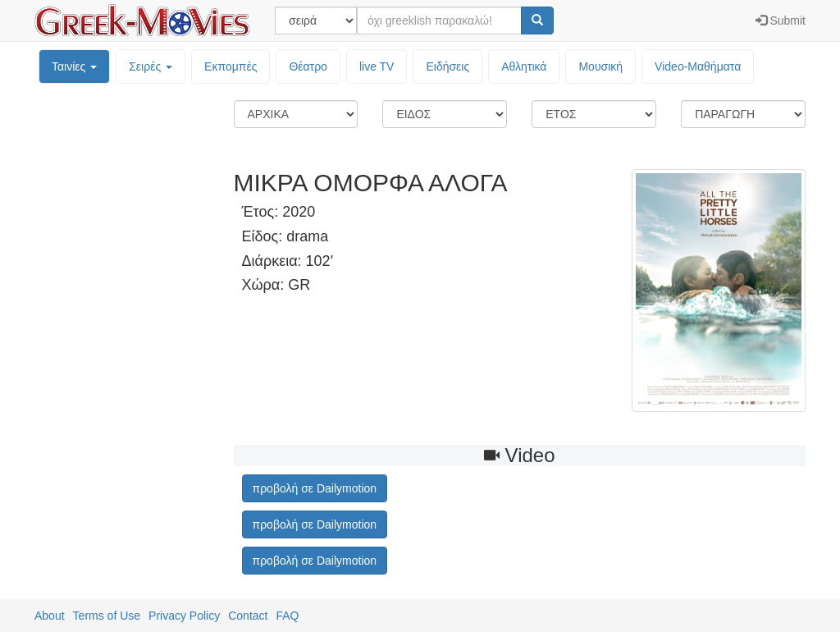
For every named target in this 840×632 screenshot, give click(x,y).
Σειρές (151, 66)
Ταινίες (74, 66)
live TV (377, 66)
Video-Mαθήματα (698, 66)
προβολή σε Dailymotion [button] (315, 488)
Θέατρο (308, 66)
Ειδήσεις (447, 66)
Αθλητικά (524, 66)
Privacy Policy (184, 616)
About (50, 616)
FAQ (287, 616)
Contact (248, 616)
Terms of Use (107, 616)
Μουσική (600, 66)
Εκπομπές (231, 66)
